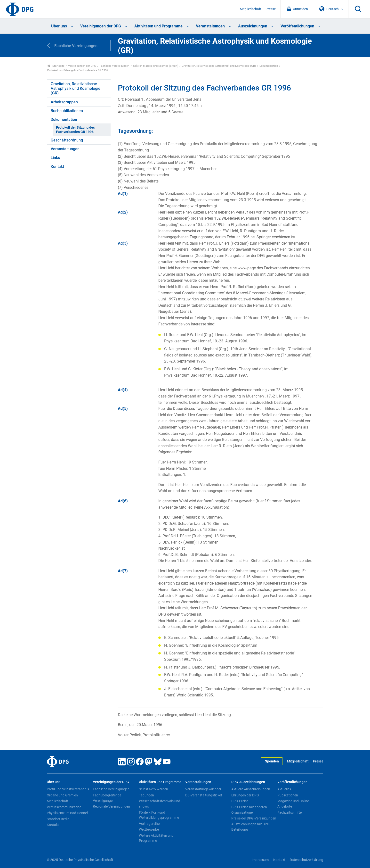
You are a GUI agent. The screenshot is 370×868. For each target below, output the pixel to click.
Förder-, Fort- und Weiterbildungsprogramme (159, 815)
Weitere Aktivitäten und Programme (156, 838)
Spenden (272, 761)
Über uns (59, 26)
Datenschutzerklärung (306, 860)
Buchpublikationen (67, 111)
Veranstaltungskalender (203, 789)
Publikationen (288, 795)
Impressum (260, 860)
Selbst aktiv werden (153, 789)
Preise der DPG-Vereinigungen (254, 818)
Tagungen (146, 795)
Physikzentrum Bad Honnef (67, 813)
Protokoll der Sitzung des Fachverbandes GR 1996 (75, 130)
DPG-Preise (240, 801)
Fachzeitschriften (290, 812)
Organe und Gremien (62, 795)
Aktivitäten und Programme (158, 26)
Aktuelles (284, 789)
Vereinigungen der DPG (101, 26)
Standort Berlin (58, 819)
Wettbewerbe (149, 829)
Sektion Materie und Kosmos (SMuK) (156, 66)
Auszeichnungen (253, 26)
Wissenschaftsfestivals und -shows (160, 804)
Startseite (56, 66)
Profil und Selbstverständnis (68, 789)
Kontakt (57, 167)
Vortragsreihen (150, 824)
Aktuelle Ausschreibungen (251, 789)
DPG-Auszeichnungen (248, 782)
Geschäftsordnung (67, 140)
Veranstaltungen (210, 26)
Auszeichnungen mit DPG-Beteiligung (251, 827)
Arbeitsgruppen (64, 102)
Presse (271, 9)
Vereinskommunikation (64, 807)
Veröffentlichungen (297, 26)
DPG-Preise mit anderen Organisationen (249, 810)
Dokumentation (269, 66)
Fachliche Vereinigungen (114, 66)
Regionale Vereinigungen (111, 806)
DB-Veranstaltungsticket (204, 795)
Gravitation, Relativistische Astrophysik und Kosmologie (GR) (219, 66)
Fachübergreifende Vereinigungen (107, 798)
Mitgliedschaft (251, 9)
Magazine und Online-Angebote (294, 804)
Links (55, 158)
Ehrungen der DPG (245, 795)
